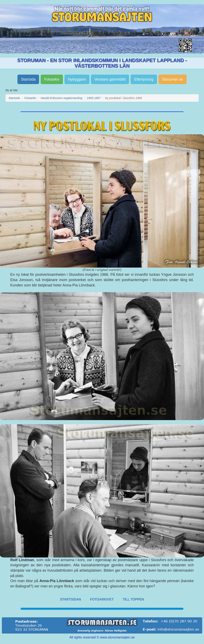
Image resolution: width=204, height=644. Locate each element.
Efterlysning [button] (144, 79)
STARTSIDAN (70, 599)
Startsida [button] (28, 79)
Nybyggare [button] (77, 79)
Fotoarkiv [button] (52, 79)
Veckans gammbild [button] (110, 79)
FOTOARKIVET (102, 599)
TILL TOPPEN (133, 599)
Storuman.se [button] (173, 79)
